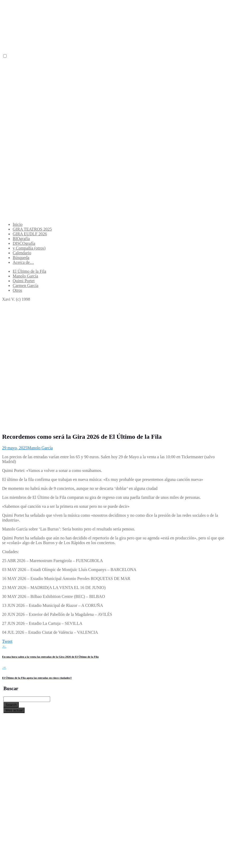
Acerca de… (23, 262)
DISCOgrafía (24, 243)
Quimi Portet (24, 281)
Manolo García (25, 276)
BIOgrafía (21, 239)
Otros (17, 290)
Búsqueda (21, 258)
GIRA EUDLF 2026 (30, 234)
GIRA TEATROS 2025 (32, 229)
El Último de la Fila (29, 271)
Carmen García (25, 286)
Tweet (7, 641)
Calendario (22, 253)
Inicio (18, 224)
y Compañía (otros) (29, 248)
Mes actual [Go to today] (14, 710)
